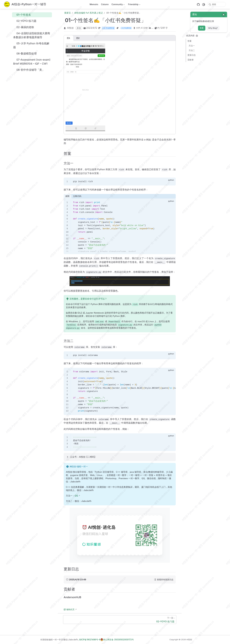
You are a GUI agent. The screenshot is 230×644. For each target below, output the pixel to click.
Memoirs (94, 4)
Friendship (134, 5)
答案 (190, 41)
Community (118, 5)
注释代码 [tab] (77, 196)
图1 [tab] (69, 38)
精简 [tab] (67, 196)
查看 (202, 28)
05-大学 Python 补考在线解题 (31, 45)
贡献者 (191, 60)
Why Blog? (213, 28)
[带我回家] (25, 4)
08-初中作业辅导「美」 (29, 70)
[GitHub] (198, 5)
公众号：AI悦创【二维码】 (83, 457)
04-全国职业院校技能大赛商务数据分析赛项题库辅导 (32, 35)
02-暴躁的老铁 (24, 27)
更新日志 (192, 55)
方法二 (192, 50)
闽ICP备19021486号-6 (90, 640)
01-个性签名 (22, 15)
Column (105, 4)
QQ (76, 496)
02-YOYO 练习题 (25, 21)
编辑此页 (69, 609)
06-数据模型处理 (25, 53)
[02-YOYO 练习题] (120, 620)
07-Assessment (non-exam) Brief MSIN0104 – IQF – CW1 (32, 62)
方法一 (192, 46)
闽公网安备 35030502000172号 (117, 640)
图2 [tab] (78, 38)
